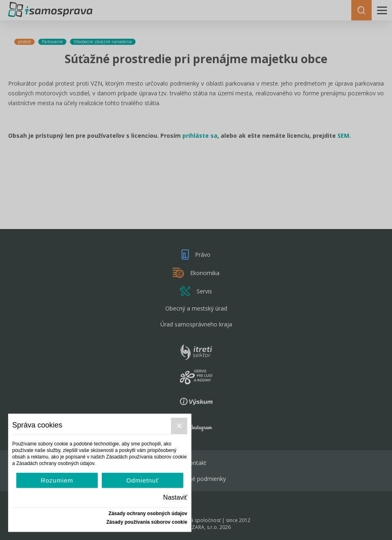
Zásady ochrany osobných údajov (148, 514)
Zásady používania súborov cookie (147, 522)
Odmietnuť (142, 480)
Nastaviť (175, 497)
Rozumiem (57, 480)
